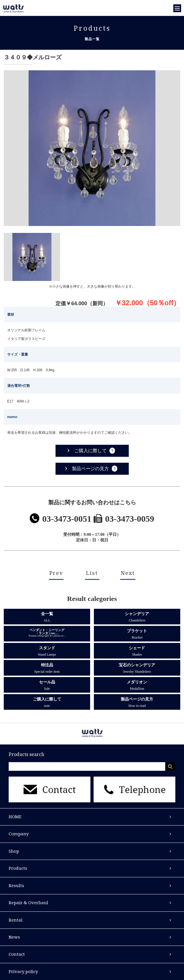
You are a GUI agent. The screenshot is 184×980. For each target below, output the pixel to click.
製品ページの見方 (90, 469)
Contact (17, 954)
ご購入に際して (90, 451)
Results (16, 886)
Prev (56, 573)
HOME (15, 817)
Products (18, 868)
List (92, 573)
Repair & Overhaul (28, 903)
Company (19, 834)
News (14, 937)
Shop (14, 851)
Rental (16, 920)
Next (128, 573)
